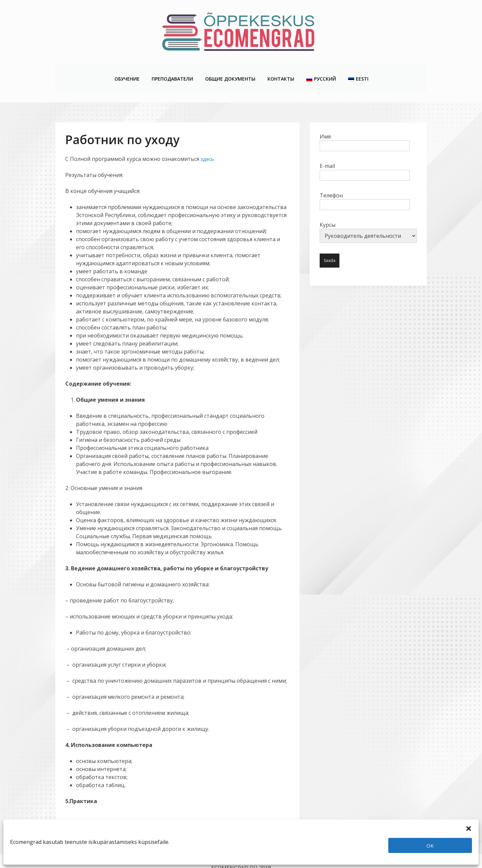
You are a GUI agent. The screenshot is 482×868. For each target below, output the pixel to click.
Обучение (127, 71)
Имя (365, 127)
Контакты (280, 71)
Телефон (365, 186)
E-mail (365, 157)
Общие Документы (230, 71)
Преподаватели (172, 71)
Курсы (368, 218)
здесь (207, 145)
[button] (469, 828)
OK (430, 846)
